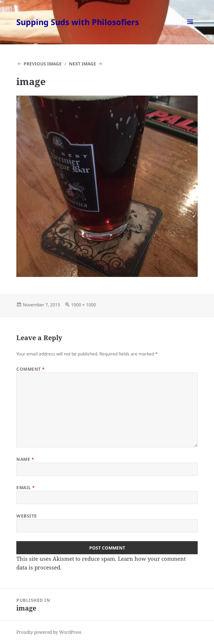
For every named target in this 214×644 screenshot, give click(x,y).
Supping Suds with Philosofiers (78, 22)
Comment (30, 369)
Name (25, 459)
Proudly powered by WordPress (49, 632)
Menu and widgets (190, 29)
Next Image (83, 64)
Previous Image (43, 64)
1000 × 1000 (84, 305)
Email (26, 488)
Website (26, 516)
